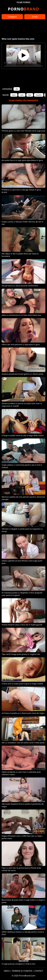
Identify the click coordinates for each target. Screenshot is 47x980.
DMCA (7, 971)
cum (22, 95)
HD (17, 89)
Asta (14, 95)
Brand (23, 9)
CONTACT (39, 971)
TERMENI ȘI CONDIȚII (22, 971)
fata (30, 95)
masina (39, 95)
